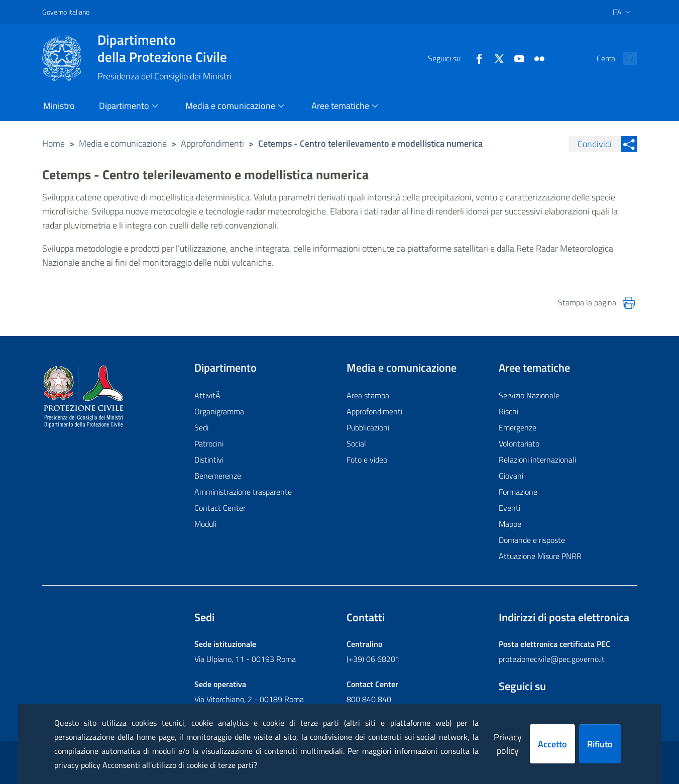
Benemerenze (218, 476)
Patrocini (209, 443)
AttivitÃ (208, 395)
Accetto (552, 744)
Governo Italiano (66, 12)
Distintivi (209, 460)
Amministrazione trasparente (243, 492)
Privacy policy (508, 744)
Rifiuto (600, 744)
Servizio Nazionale (529, 395)
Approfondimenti (212, 143)
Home (53, 143)
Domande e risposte (532, 540)
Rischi (508, 411)
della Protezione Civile (164, 48)
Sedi (201, 427)
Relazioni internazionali (537, 460)
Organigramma (219, 411)
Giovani (511, 476)
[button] (625, 58)
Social (356, 443)
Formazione (518, 492)
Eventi (510, 508)
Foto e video (367, 460)
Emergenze (518, 427)
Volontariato (519, 443)
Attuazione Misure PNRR (540, 556)
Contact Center (220, 508)
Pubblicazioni (368, 427)
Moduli (205, 524)
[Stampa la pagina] (629, 303)
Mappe (510, 524)
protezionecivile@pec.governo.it (552, 659)
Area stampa (368, 395)
